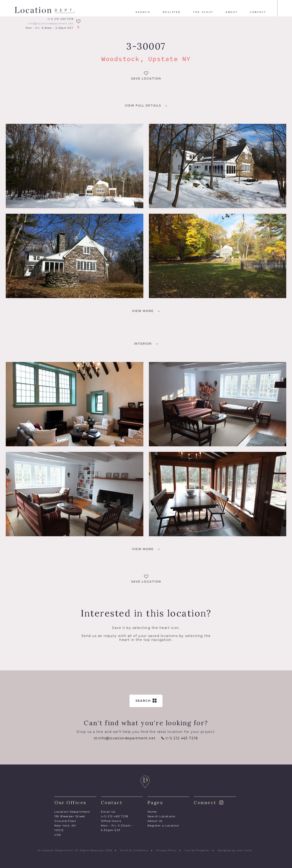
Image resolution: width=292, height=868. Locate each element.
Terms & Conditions (134, 850)
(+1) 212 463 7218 (61, 19)
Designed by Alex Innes (235, 850)
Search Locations (161, 816)
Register (172, 12)
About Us (155, 821)
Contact (258, 12)
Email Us (108, 812)
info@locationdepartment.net (51, 24)
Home (152, 812)
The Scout (203, 12)
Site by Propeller (197, 850)
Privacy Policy (166, 850)
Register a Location (164, 825)
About (232, 12)
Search (143, 12)
